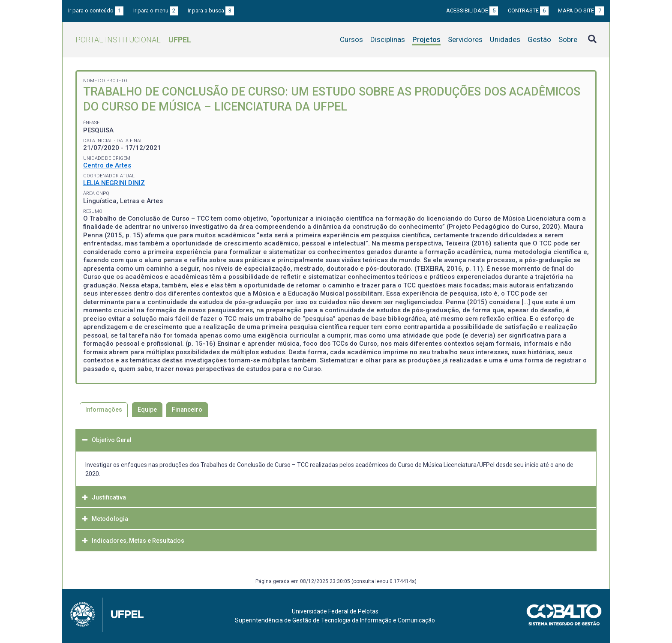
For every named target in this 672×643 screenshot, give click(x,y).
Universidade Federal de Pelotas (335, 611)
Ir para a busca (211, 10)
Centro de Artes (107, 165)
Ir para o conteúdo (96, 10)
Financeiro (187, 410)
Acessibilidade (472, 10)
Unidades (505, 39)
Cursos (351, 39)
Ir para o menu (156, 10)
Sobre (568, 39)
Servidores (465, 39)
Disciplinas (388, 39)
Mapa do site (581, 10)
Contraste (528, 10)
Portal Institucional (133, 40)
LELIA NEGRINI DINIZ (114, 183)
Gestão (539, 39)
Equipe (147, 410)
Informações (104, 410)
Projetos (426, 39)
